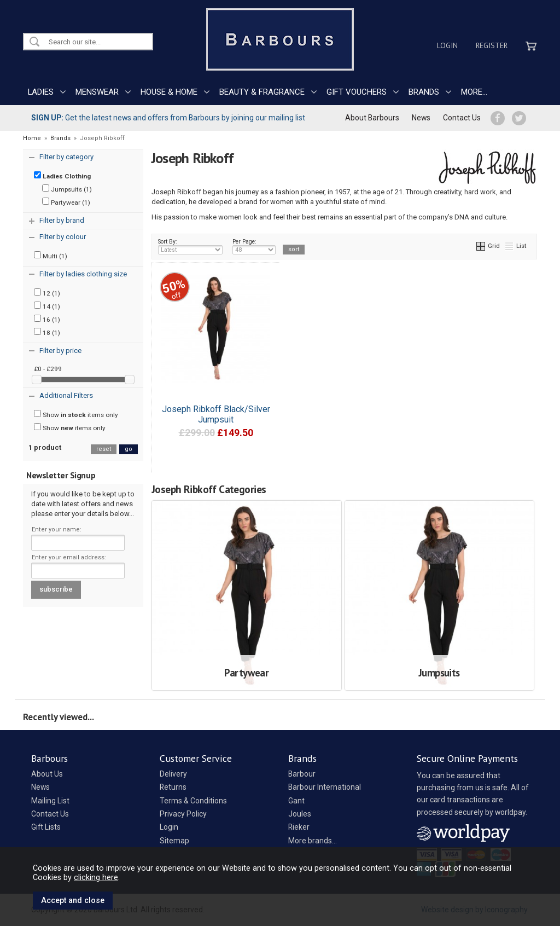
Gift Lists (46, 827)
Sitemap (174, 841)
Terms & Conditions (193, 801)
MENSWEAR (97, 92)
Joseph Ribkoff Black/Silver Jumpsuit (216, 414)
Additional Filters (66, 395)
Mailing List (50, 801)
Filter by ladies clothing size (83, 274)
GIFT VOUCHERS (357, 92)
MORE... (474, 92)
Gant (296, 801)
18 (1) (47, 332)
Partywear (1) (66, 202)
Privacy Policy (183, 814)
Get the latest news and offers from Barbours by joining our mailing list (168, 118)
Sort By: (190, 246)
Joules (300, 814)
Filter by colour (63, 237)
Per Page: (254, 246)
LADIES (41, 92)
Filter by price (60, 351)
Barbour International (325, 787)
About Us (47, 774)
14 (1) (47, 306)
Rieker (299, 827)
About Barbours (372, 118)
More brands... (313, 841)
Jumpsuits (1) (67, 189)
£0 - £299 (48, 369)
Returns (173, 787)
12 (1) (47, 293)
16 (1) (47, 319)
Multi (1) (51, 256)
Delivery (173, 774)
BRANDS (424, 92)
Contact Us (462, 118)
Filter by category (66, 157)
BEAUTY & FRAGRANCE (262, 92)
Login (447, 45)
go (129, 449)
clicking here (96, 877)
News (421, 118)
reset (104, 449)
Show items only (76, 414)
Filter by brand (62, 220)
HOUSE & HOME (169, 92)
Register (492, 45)
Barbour (302, 774)
